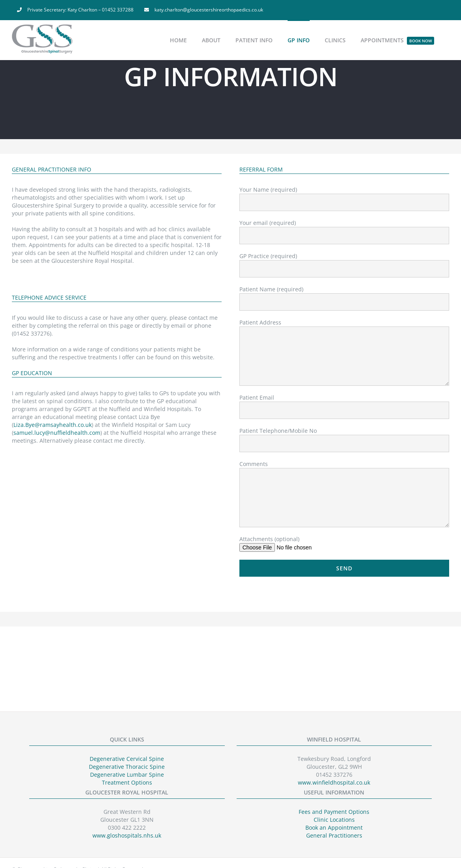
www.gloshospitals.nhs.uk (127, 835)
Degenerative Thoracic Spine (127, 767)
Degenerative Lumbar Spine (127, 775)
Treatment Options (127, 782)
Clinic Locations (334, 820)
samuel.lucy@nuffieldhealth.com (57, 433)
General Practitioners (334, 835)
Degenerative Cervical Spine (127, 759)
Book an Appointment (334, 827)
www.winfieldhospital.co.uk (334, 782)
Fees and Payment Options (334, 812)
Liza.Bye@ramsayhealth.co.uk (53, 425)
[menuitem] (75, 10)
